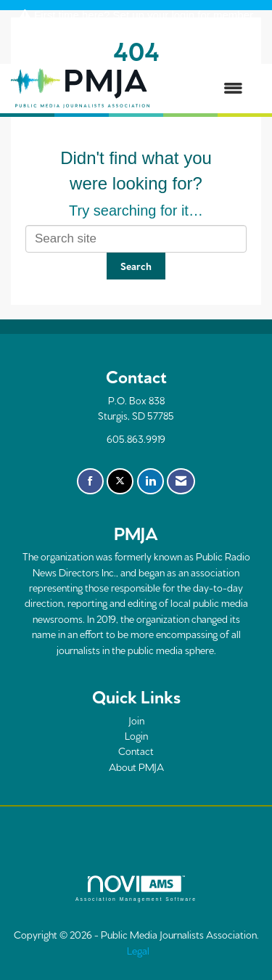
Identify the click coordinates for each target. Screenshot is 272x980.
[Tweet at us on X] (120, 481)
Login (136, 735)
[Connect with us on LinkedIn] (151, 481)
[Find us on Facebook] (90, 481)
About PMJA (136, 767)
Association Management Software (136, 889)
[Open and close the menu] (203, 89)
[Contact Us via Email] (181, 481)
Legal (138, 950)
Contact (136, 751)
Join (136, 720)
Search (136, 266)
